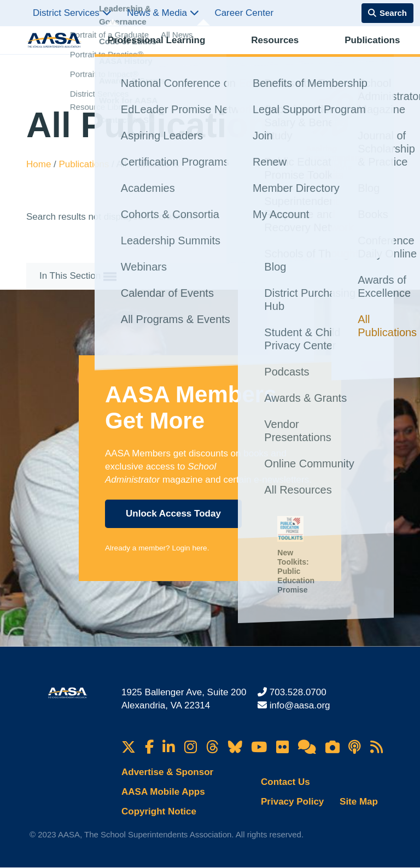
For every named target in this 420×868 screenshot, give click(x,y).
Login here (189, 548)
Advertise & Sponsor (167, 772)
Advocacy (317, 52)
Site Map (359, 802)
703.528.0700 (298, 692)
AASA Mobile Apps (163, 792)
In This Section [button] (78, 277)
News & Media (163, 13)
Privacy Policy (292, 802)
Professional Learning (144, 52)
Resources (216, 52)
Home (40, 164)
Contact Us (285, 782)
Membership (366, 52)
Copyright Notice (159, 811)
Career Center (244, 13)
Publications (267, 52)
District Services (72, 13)
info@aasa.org (300, 705)
